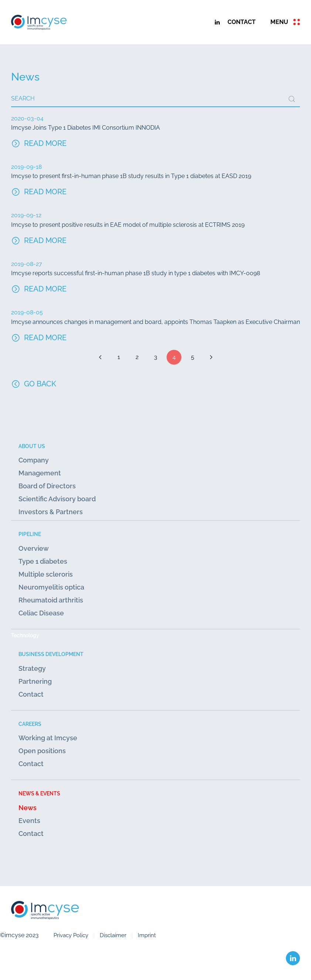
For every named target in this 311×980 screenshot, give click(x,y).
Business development (51, 654)
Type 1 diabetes (43, 561)
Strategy (32, 668)
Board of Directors (47, 486)
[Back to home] (39, 22)
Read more (45, 143)
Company (34, 460)
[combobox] (155, 99)
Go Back (34, 384)
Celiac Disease (41, 613)
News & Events (39, 793)
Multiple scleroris (46, 574)
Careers (30, 724)
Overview (34, 548)
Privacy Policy (71, 935)
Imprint (147, 935)
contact (242, 22)
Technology (25, 635)
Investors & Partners (51, 512)
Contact (31, 694)
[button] (285, 22)
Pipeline (30, 534)
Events (29, 821)
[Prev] (100, 357)
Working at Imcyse (48, 738)
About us (32, 446)
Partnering (35, 681)
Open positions (42, 751)
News (28, 808)
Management (40, 473)
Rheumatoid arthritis (51, 600)
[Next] (211, 357)
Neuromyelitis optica (51, 587)
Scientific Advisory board (57, 499)
